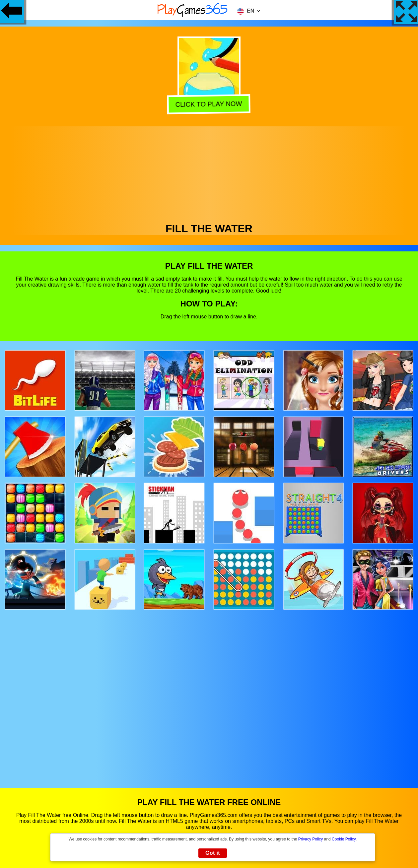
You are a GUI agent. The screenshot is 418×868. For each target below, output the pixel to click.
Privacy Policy (311, 839)
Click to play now (209, 104)
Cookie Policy (344, 839)
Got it (213, 853)
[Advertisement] (209, 173)
